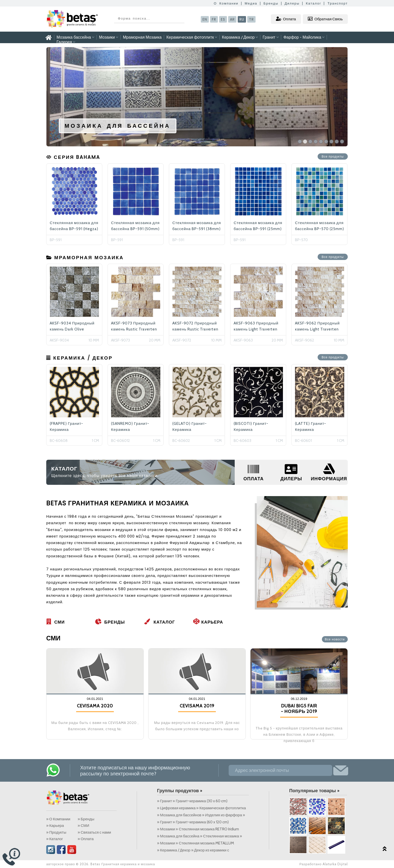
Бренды (271, 3)
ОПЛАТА (254, 479)
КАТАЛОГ (64, 469)
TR (251, 19)
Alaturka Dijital (335, 864)
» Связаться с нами (94, 832)
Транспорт (338, 3)
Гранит (271, 37)
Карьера (208, 622)
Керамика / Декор (240, 37)
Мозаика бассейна (75, 37)
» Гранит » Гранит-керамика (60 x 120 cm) (193, 822)
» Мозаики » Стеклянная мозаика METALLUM (196, 843)
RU (242, 19)
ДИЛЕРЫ (291, 479)
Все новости (335, 639)
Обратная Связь (325, 19)
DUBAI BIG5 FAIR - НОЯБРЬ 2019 (299, 709)
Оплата (286, 19)
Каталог (313, 3)
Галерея (66, 42)
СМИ (55, 622)
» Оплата (86, 839)
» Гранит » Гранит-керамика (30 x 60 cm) (192, 801)
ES (223, 19)
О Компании (226, 3)
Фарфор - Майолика (304, 37)
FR (214, 19)
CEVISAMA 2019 (197, 706)
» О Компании (58, 819)
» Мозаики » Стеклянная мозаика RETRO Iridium (198, 829)
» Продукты (56, 832)
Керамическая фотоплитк (192, 37)
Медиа (251, 3)
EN (205, 19)
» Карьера (55, 826)
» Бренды (86, 819)
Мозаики (109, 37)
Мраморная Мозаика (142, 37)
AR (232, 19)
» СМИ (83, 826)
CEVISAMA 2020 (95, 706)
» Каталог (55, 839)
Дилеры (292, 3)
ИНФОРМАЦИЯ (329, 479)
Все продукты (333, 157)
